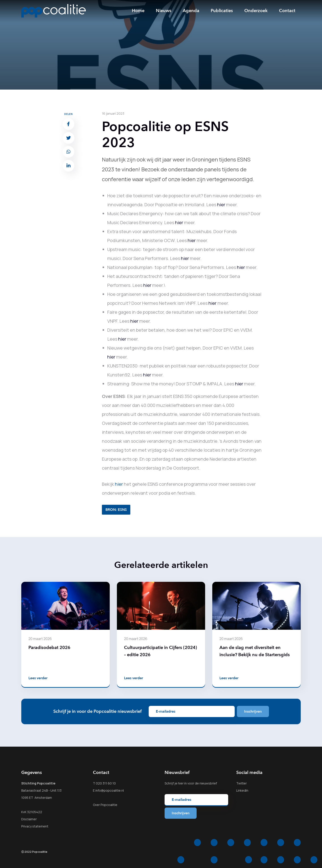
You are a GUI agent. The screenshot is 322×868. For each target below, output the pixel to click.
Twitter (241, 783)
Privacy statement (35, 826)
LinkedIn (242, 790)
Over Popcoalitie (105, 805)
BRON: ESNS (116, 510)
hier (221, 205)
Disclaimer (29, 819)
